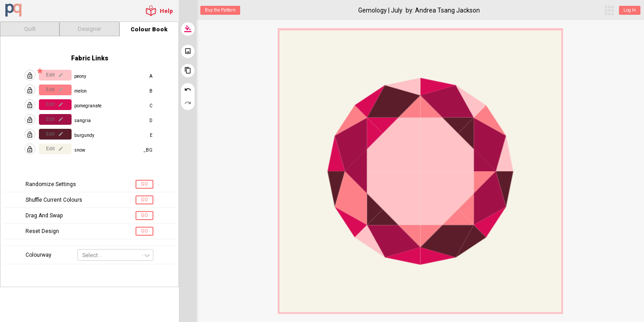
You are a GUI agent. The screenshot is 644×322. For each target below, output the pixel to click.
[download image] (188, 51)
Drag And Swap (44, 216)
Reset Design (42, 231)
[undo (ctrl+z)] (188, 90)
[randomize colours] (188, 29)
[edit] (61, 75)
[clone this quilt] (188, 71)
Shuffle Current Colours (54, 200)
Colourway (38, 255)
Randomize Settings (51, 184)
